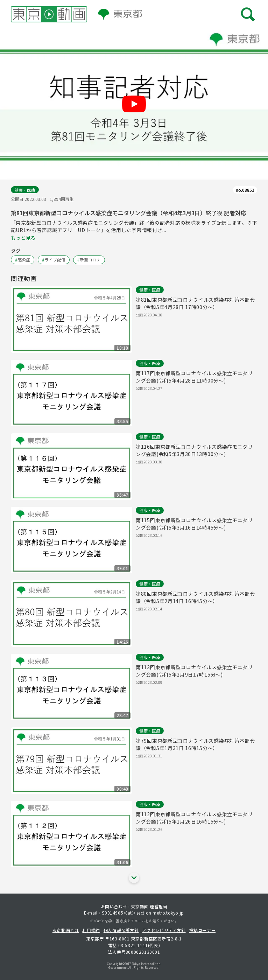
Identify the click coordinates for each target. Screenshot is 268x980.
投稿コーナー (203, 930)
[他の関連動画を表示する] (134, 878)
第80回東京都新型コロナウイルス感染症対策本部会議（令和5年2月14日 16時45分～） (195, 597)
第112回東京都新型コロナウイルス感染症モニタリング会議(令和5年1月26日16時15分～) (194, 818)
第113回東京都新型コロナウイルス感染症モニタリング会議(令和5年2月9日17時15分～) (194, 671)
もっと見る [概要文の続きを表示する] (23, 238)
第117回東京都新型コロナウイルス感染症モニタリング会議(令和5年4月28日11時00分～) (194, 377)
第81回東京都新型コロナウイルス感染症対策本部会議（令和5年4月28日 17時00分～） (195, 303)
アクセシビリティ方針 (164, 930)
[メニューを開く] (248, 14)
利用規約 (91, 930)
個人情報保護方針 (121, 930)
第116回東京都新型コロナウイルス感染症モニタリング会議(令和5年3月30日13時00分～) (194, 450)
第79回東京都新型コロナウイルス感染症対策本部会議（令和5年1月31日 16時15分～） (195, 744)
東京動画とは (66, 930)
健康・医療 (25, 190)
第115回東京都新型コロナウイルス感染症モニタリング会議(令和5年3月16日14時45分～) (194, 524)
